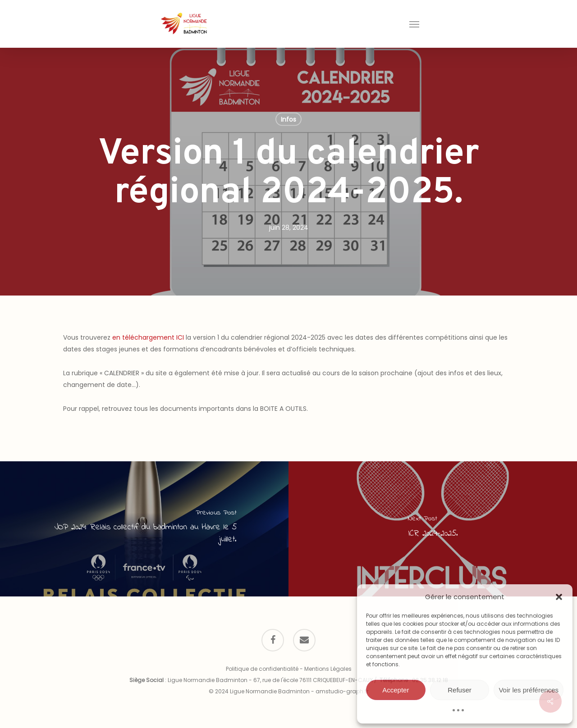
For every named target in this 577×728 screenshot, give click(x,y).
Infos (288, 119)
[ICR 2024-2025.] (433, 529)
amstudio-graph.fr (342, 691)
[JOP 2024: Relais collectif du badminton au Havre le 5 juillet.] (144, 529)
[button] (559, 597)
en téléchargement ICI (148, 337)
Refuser (460, 690)
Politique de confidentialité (262, 669)
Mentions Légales (328, 669)
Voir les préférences (529, 690)
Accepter (396, 690)
